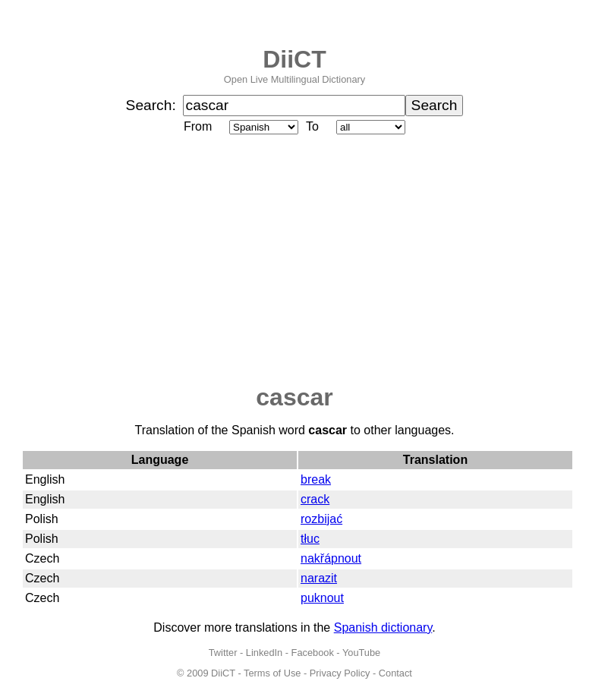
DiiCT (294, 59)
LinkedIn (264, 653)
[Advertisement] (294, 260)
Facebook (313, 653)
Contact (395, 673)
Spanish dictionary (383, 627)
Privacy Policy (340, 673)
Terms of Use (272, 673)
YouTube (361, 653)
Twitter (223, 653)
